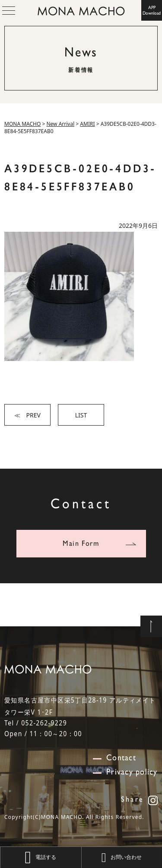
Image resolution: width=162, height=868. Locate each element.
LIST (81, 415)
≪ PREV (27, 415)
